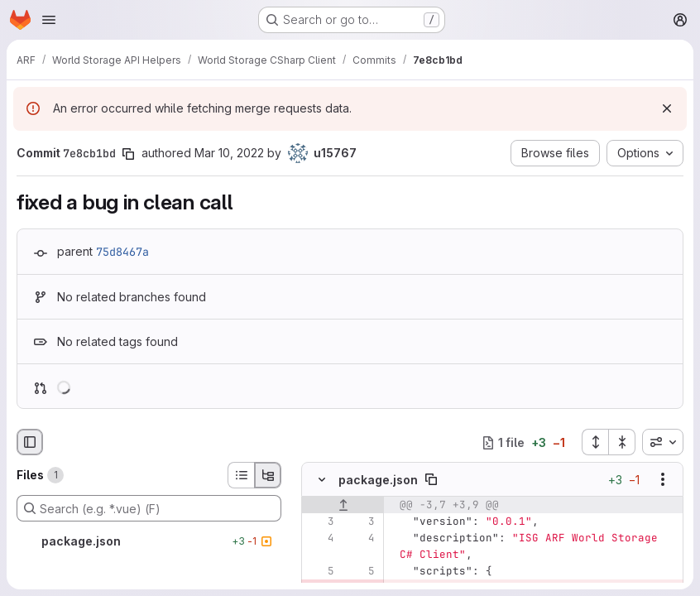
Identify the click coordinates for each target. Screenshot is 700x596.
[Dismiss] (667, 108)
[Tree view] (268, 475)
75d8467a (122, 252)
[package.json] (149, 541)
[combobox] (663, 442)
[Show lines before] (343, 505)
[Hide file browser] (30, 442)
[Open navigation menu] (49, 20)
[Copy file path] (431, 479)
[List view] (241, 475)
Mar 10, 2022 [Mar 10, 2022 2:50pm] (229, 153)
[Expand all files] (595, 442)
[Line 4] (320, 538)
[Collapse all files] (622, 442)
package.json (378, 480)
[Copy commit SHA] (128, 154)
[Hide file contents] (322, 479)
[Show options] (663, 479)
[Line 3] (320, 521)
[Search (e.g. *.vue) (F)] (149, 508)
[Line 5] (320, 571)
